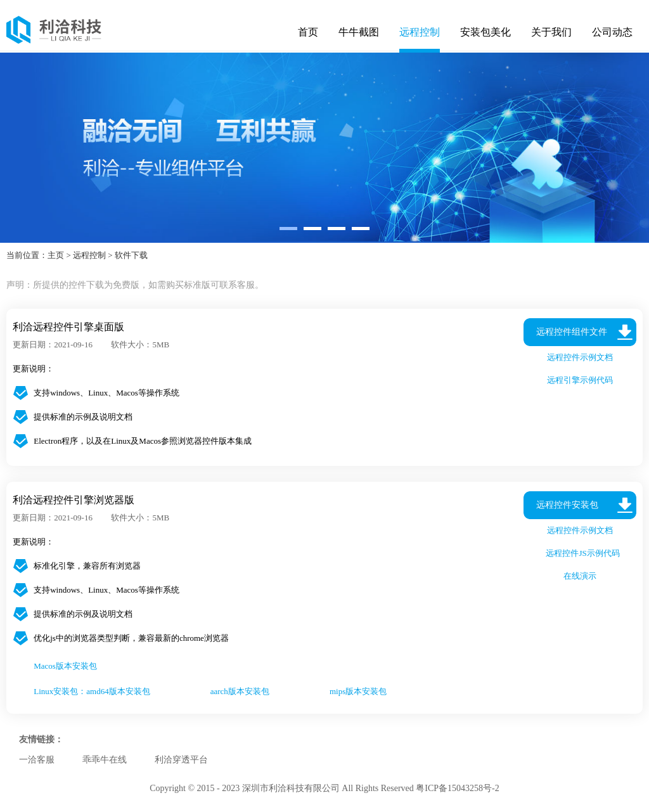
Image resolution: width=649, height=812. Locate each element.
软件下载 (131, 255)
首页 (308, 32)
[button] (288, 229)
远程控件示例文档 (580, 357)
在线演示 (580, 576)
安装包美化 (485, 32)
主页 (56, 255)
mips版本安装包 (358, 691)
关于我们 (551, 32)
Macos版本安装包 (65, 666)
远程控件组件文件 (572, 332)
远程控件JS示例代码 (580, 553)
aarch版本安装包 (240, 691)
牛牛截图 (359, 32)
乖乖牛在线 (105, 760)
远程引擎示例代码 (580, 380)
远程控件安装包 (567, 505)
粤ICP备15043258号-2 (457, 788)
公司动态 (612, 32)
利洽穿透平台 (181, 760)
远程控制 (420, 32)
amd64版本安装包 (118, 691)
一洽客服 (37, 760)
